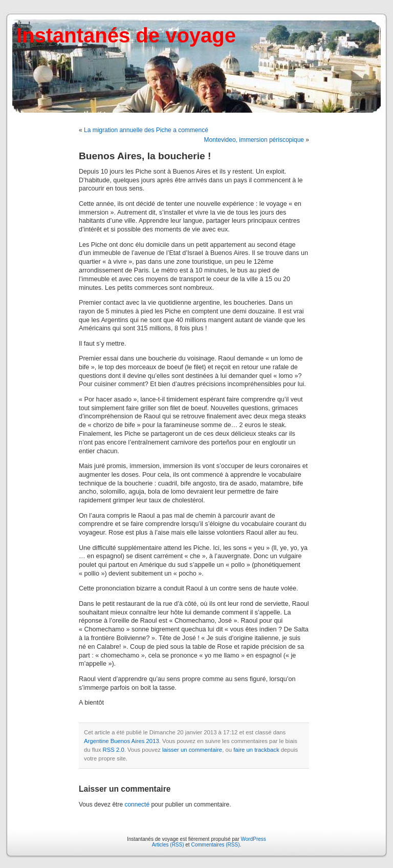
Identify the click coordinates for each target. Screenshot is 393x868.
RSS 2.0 (114, 750)
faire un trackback (256, 750)
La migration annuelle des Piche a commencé (146, 130)
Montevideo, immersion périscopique (254, 140)
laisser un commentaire (192, 750)
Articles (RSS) (168, 845)
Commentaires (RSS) (215, 845)
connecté (137, 805)
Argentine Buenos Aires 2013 (122, 741)
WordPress (254, 839)
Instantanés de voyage (126, 35)
